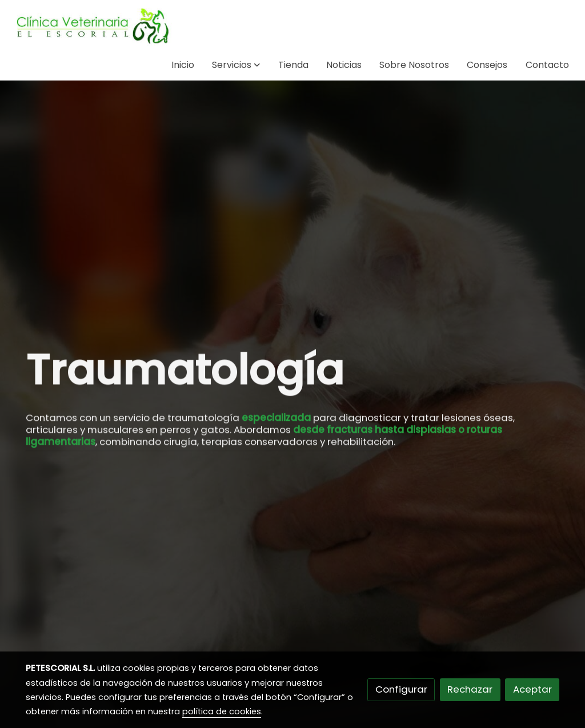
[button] (236, 65)
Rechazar (470, 689)
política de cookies (222, 711)
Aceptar (532, 689)
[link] (92, 25)
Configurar (401, 689)
